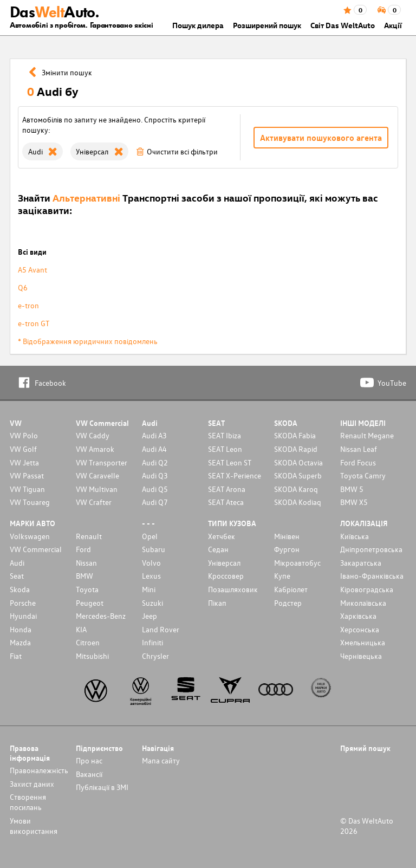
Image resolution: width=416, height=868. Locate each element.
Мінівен (287, 536)
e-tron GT (34, 323)
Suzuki (152, 603)
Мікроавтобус (297, 563)
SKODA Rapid (296, 449)
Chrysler (155, 656)
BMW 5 (352, 489)
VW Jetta (24, 462)
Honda (21, 629)
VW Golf (23, 449)
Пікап (217, 603)
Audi (17, 563)
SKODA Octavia (298, 462)
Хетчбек (222, 536)
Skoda (20, 589)
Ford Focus (358, 462)
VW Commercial (36, 549)
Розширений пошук (267, 25)
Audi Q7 (155, 502)
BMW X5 (354, 502)
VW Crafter (94, 502)
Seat (17, 576)
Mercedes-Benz (101, 616)
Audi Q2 (155, 462)
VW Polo (24, 435)
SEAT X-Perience (235, 475)
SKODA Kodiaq (298, 502)
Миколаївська (363, 603)
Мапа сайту (161, 760)
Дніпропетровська (371, 549)
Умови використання (34, 826)
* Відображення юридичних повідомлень (88, 341)
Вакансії (89, 774)
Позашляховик (233, 589)
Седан (218, 549)
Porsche (23, 603)
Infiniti (152, 642)
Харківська (358, 616)
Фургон (287, 549)
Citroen (88, 642)
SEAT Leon (225, 449)
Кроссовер (226, 576)
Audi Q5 (155, 489)
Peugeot (90, 603)
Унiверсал (224, 563)
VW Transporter (102, 462)
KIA (81, 629)
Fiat (16, 656)
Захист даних (32, 784)
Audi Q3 (155, 475)
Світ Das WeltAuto (343, 25)
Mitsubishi (92, 656)
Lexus (151, 576)
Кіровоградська (367, 589)
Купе (282, 576)
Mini (149, 589)
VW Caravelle (97, 475)
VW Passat (27, 475)
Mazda (20, 642)
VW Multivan (97, 489)
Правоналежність (39, 770)
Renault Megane (367, 435)
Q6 (23, 287)
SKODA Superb (298, 475)
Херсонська (360, 629)
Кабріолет (291, 589)
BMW (84, 576)
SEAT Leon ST (230, 462)
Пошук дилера (198, 25)
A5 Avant (32, 270)
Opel (150, 536)
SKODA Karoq (296, 489)
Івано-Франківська (372, 576)
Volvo (151, 563)
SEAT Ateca (226, 502)
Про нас (89, 760)
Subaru (154, 549)
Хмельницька (363, 642)
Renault (89, 536)
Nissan (86, 563)
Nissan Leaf (359, 449)
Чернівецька (361, 656)
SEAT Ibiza (225, 435)
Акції (393, 25)
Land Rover (161, 629)
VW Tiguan (27, 489)
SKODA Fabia (295, 435)
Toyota (87, 589)
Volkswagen (30, 536)
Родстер (288, 603)
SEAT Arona (227, 489)
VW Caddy (93, 435)
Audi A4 (154, 449)
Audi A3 (154, 435)
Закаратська (361, 563)
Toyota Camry (363, 475)
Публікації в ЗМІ (102, 787)
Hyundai (23, 616)
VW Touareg (30, 502)
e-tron (28, 305)
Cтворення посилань (28, 802)
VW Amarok (95, 449)
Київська (355, 536)
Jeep (149, 616)
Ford (83, 549)
